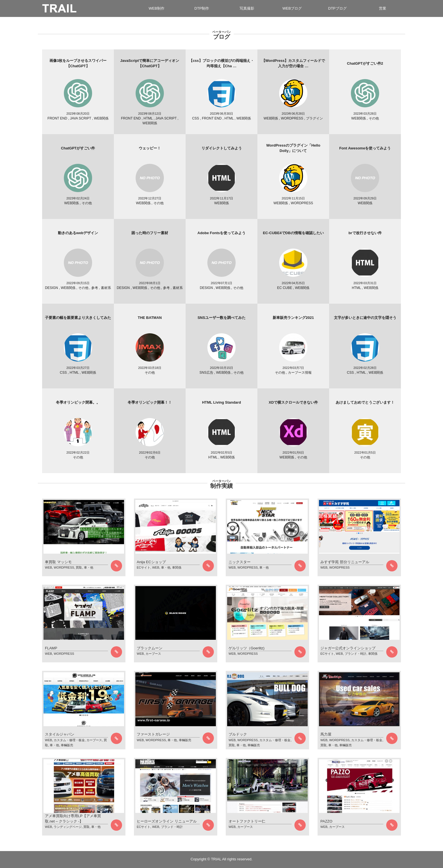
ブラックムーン (150, 648)
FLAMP (51, 648)
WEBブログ (292, 8)
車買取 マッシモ (58, 562)
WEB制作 (157, 8)
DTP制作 (202, 8)
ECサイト (144, 567)
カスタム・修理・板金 (69, 740)
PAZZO (326, 821)
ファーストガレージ (153, 734)
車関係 (177, 567)
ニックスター (240, 562)
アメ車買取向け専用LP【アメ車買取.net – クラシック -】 (73, 819)
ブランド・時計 (356, 654)
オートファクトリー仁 (247, 821)
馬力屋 (326, 734)
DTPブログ (337, 8)
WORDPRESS (64, 567)
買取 (79, 567)
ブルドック (238, 734)
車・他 (89, 567)
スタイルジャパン (60, 734)
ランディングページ (68, 827)
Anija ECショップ (151, 562)
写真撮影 (247, 8)
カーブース (153, 654)
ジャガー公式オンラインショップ (348, 648)
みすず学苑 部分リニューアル (345, 562)
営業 (383, 8)
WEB (48, 567)
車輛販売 (67, 745)
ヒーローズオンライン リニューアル (167, 821)
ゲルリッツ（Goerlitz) (247, 648)
